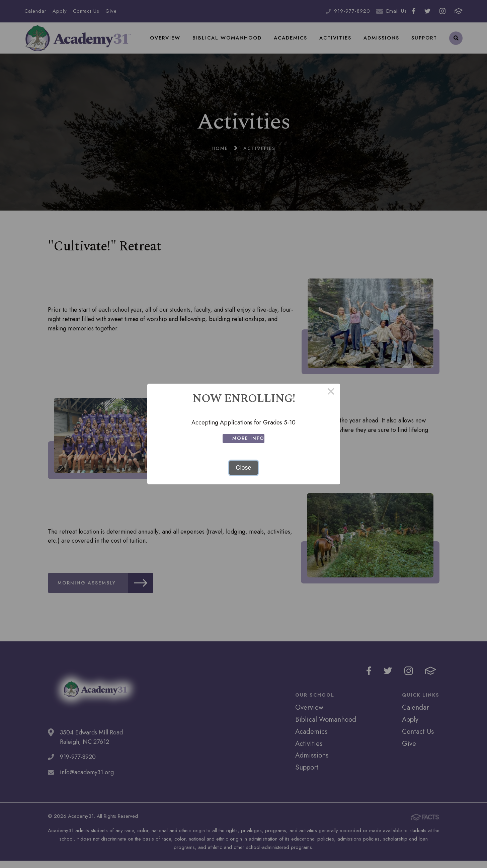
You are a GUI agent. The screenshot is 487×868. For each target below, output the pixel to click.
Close (243, 468)
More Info (250, 438)
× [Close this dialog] (331, 393)
